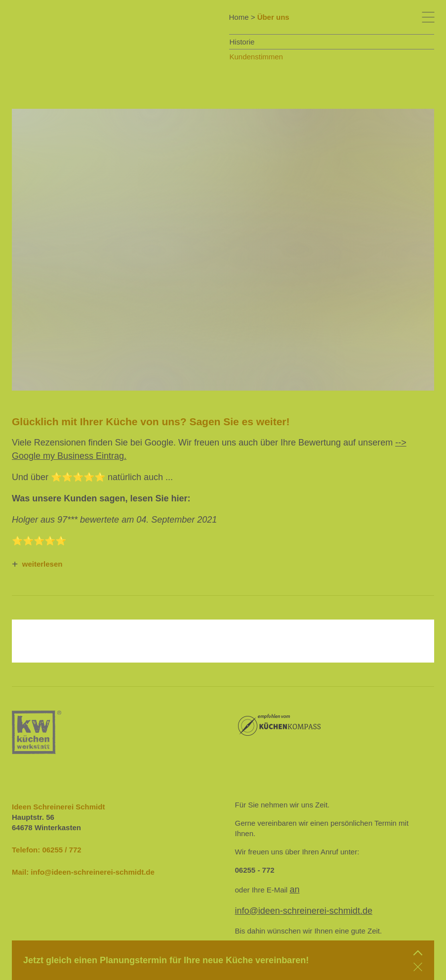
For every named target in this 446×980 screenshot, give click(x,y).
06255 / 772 (61, 850)
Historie (242, 42)
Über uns (273, 17)
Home (239, 17)
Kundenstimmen (256, 57)
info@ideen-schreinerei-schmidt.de (93, 872)
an (294, 890)
